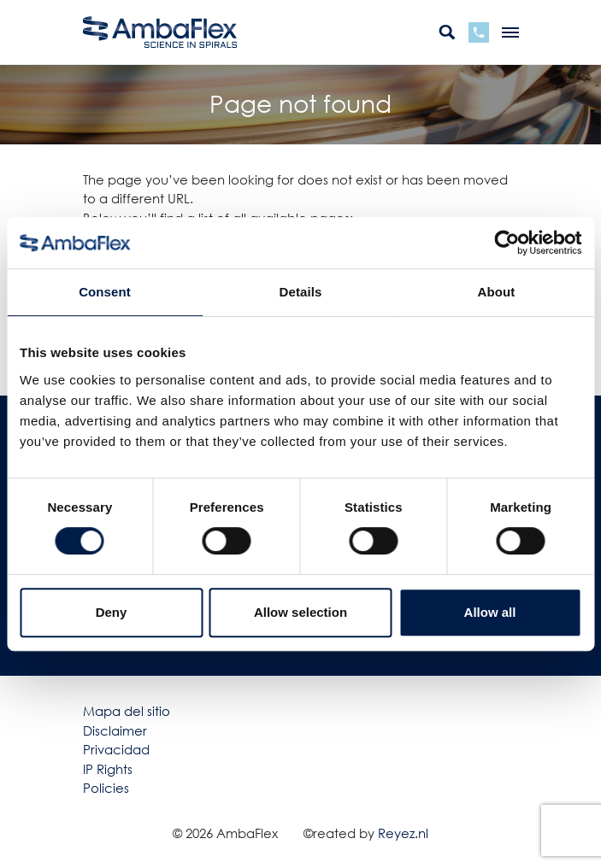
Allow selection (300, 612)
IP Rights (108, 769)
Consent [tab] (105, 292)
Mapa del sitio (127, 711)
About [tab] (497, 292)
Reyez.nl (403, 833)
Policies (106, 788)
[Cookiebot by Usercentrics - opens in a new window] (507, 243)
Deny (112, 612)
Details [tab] (301, 292)
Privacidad (116, 749)
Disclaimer (115, 730)
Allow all (490, 612)
